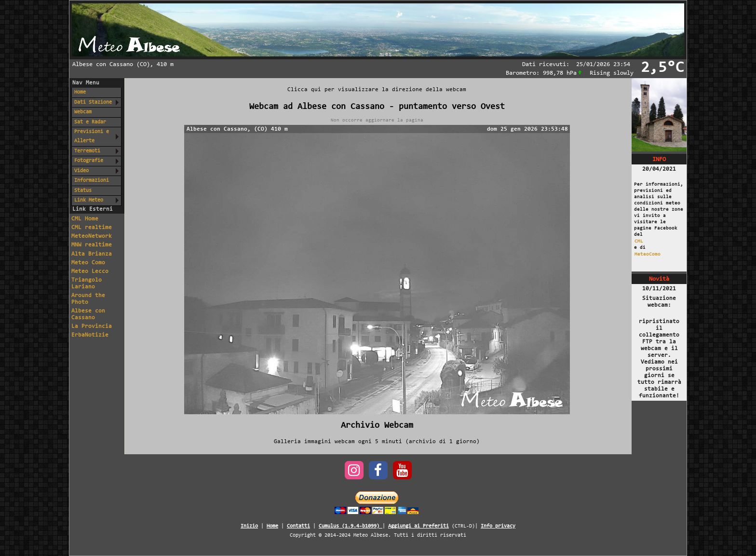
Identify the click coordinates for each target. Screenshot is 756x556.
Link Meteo (89, 200)
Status (83, 191)
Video (81, 171)
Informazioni (92, 181)
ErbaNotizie (90, 335)
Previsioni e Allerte (92, 136)
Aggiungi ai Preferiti (418, 526)
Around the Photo (88, 299)
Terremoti (87, 151)
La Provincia (92, 326)
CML (639, 241)
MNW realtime (92, 245)
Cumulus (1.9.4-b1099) (351, 526)
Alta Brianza (92, 254)
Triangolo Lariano (87, 284)
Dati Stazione (93, 102)
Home (80, 92)
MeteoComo (648, 254)
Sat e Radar (90, 122)
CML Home (85, 219)
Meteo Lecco (90, 271)
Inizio (249, 526)
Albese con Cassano (88, 314)
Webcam (83, 112)
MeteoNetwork (92, 236)
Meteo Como (88, 263)
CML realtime (92, 228)
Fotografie (89, 161)
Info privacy (498, 526)
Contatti (298, 526)
